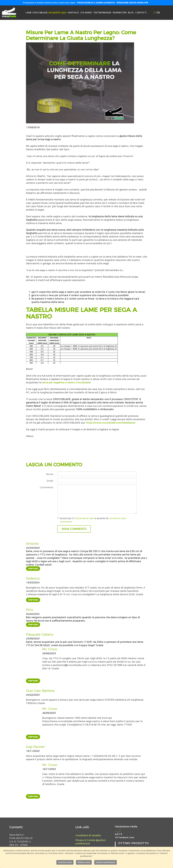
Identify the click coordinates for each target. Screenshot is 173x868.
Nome (50, 474)
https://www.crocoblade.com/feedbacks (111, 423)
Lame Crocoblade (46, 13)
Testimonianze (102, 13)
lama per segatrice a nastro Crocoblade (66, 382)
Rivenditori (120, 13)
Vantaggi (73, 13)
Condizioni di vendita (88, 835)
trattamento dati (84, 518)
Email (50, 481)
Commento (47, 487)
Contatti (141, 13)
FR (158, 13)
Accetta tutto (65, 862)
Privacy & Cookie (85, 840)
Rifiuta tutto (84, 862)
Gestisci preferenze (105, 862)
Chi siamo (86, 13)
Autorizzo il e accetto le (92, 520)
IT (155, 13)
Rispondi (33, 569)
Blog (131, 13)
